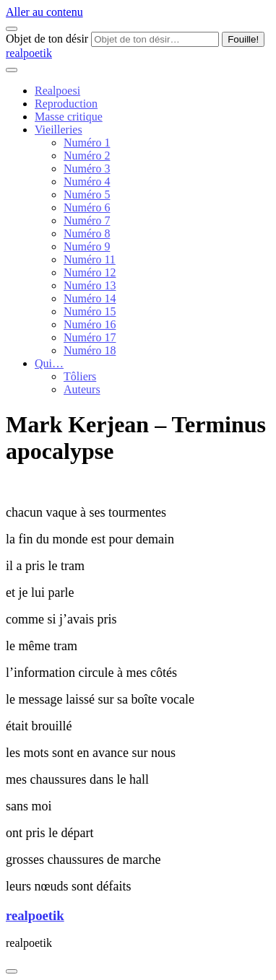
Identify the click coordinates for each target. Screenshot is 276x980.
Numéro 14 (90, 298)
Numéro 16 (90, 324)
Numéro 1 (87, 143)
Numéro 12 (90, 272)
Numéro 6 (87, 207)
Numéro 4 (87, 181)
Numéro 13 (90, 285)
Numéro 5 (87, 194)
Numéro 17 (90, 337)
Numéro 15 (90, 311)
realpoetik (29, 53)
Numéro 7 (87, 220)
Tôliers (80, 376)
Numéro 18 (90, 350)
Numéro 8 (87, 233)
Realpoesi (57, 91)
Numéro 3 (87, 169)
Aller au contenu (44, 12)
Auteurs (82, 389)
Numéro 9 (87, 246)
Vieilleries (59, 130)
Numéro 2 (87, 156)
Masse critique (69, 117)
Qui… (49, 363)
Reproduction (66, 104)
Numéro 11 (90, 259)
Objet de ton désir (47, 39)
